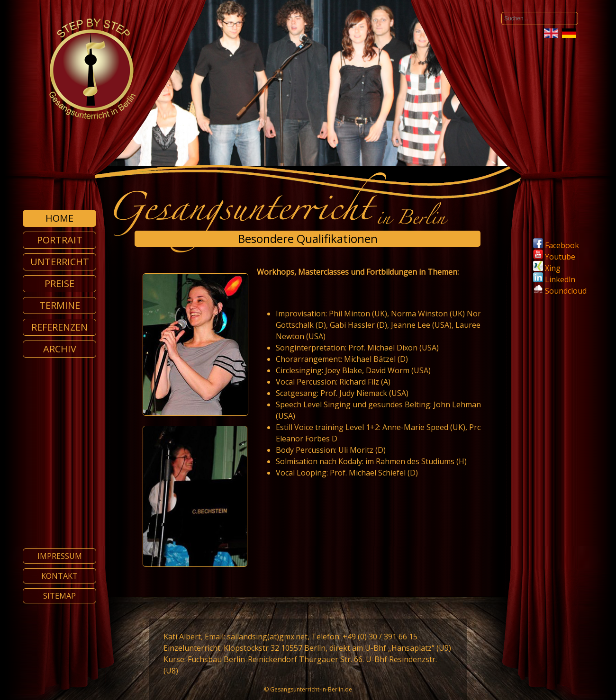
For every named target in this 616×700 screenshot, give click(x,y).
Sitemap (59, 596)
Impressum (60, 556)
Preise (59, 283)
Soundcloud (566, 291)
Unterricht (60, 262)
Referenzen (59, 327)
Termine (60, 305)
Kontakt (59, 576)
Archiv (60, 349)
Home (59, 218)
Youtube (554, 257)
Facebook (556, 245)
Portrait (60, 240)
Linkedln (554, 279)
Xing (547, 268)
